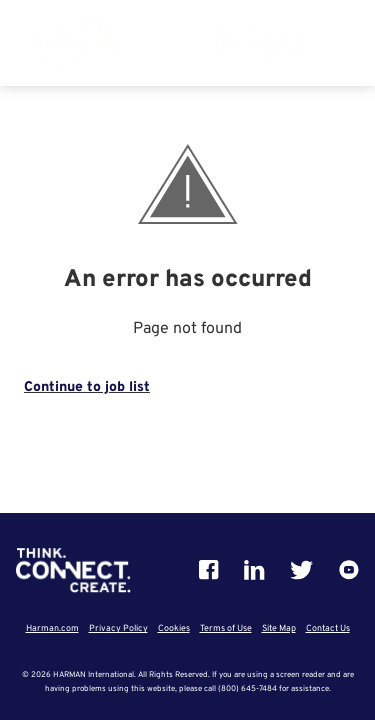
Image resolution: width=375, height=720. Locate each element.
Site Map (279, 628)
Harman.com (52, 628)
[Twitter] (302, 570)
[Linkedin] (254, 570)
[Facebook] (209, 570)
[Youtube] (349, 570)
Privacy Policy (118, 628)
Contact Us (328, 628)
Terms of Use (226, 628)
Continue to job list (87, 387)
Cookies (174, 628)
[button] (339, 49)
